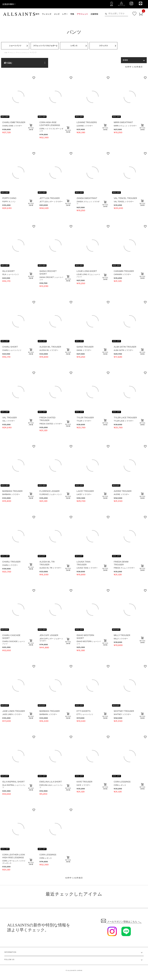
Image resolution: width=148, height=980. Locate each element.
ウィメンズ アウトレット (34, 57)
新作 (37, 14)
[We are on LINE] (141, 3)
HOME (7, 57)
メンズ (57, 14)
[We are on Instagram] (131, 3)
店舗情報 (94, 14)
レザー (65, 14)
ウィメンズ (47, 14)
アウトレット (82, 14)
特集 (72, 14)
